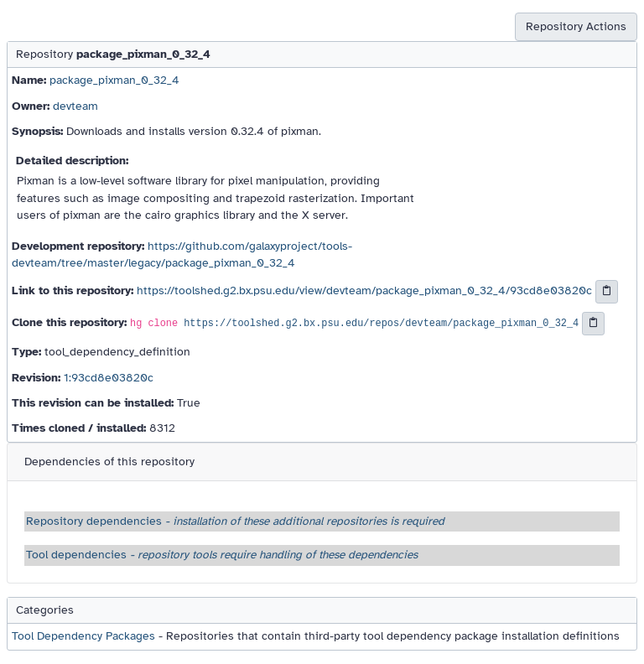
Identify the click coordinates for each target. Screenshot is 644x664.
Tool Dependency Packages (83, 636)
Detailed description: (72, 161)
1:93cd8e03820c (109, 378)
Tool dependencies (222, 555)
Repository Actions (576, 26)
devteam (75, 106)
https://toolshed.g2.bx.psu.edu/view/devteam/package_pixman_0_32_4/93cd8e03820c (364, 291)
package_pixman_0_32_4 (114, 80)
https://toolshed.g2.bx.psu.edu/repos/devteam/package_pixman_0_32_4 (381, 324)
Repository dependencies (235, 521)
